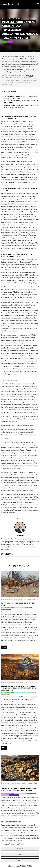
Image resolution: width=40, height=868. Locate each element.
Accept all (20, 849)
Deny (20, 860)
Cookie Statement (26, 865)
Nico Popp (29, 76)
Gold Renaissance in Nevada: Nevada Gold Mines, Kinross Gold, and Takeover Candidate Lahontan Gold (19, 688)
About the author (7, 553)
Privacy (17, 865)
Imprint (11, 865)
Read (4, 647)
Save (20, 854)
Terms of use (11, 513)
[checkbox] (2, 844)
